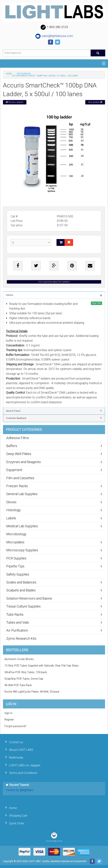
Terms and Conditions (23, 773)
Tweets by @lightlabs (19, 790)
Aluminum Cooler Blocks (19, 659)
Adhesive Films (18, 438)
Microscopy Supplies (22, 550)
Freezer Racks (17, 486)
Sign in (8, 713)
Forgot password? (15, 726)
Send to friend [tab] (54, 411)
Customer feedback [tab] (54, 418)
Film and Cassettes (20, 478)
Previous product (15, 102)
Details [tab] (54, 295)
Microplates (15, 542)
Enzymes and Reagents (24, 462)
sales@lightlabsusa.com (54, 36)
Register (9, 720)
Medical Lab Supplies (22, 526)
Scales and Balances (21, 582)
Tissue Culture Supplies (23, 606)
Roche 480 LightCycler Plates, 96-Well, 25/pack (32, 692)
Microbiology (16, 534)
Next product (95, 102)
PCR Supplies (24, 74)
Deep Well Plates (19, 454)
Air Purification (17, 630)
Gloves (11, 502)
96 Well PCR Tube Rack (18, 685)
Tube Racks (15, 614)
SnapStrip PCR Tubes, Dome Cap (24, 679)
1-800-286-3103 (54, 27)
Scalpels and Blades (21, 590)
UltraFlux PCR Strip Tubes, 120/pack (26, 672)
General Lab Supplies (22, 494)
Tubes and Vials (18, 622)
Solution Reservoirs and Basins (29, 598)
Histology (13, 510)
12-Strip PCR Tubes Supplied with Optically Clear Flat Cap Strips (42, 666)
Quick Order (17, 823)
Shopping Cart (18, 816)
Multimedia (16, 758)
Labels (11, 518)
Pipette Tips (15, 566)
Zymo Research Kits (21, 638)
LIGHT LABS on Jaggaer (25, 765)
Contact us (16, 742)
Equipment (14, 470)
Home (9, 74)
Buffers (12, 446)
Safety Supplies (18, 574)
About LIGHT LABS (21, 750)
